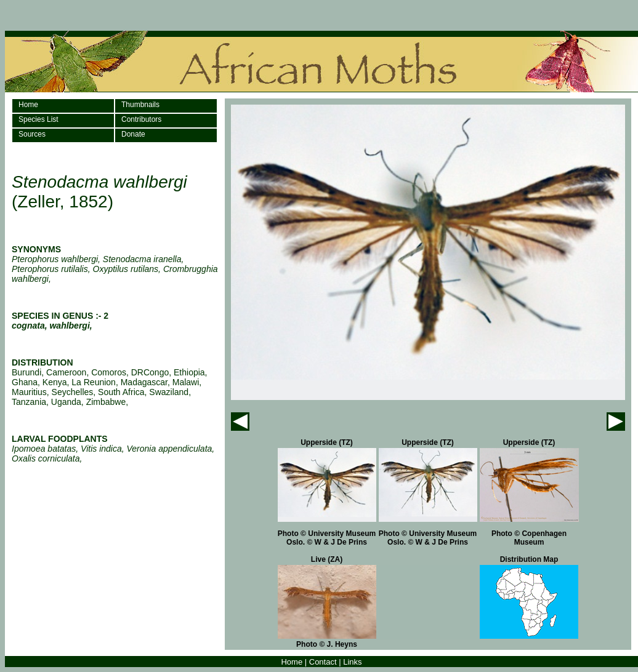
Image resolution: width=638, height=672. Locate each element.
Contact (323, 662)
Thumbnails (140, 105)
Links (352, 662)
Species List (38, 119)
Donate (133, 134)
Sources (32, 134)
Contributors (141, 119)
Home (28, 105)
